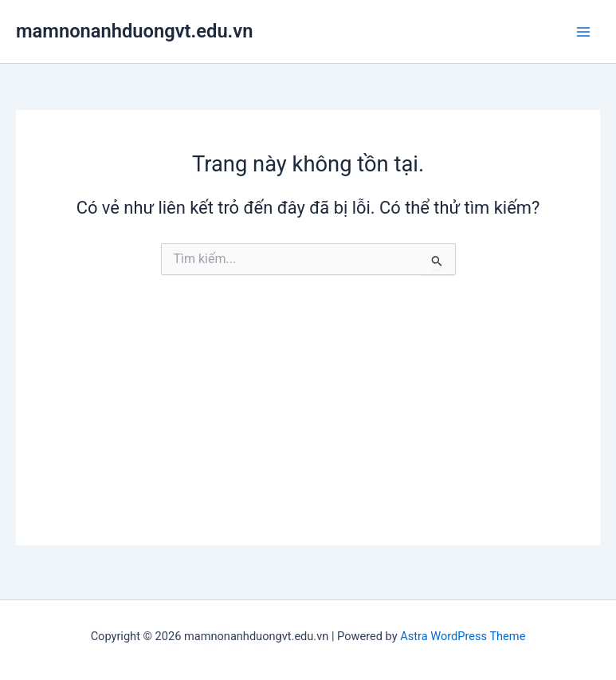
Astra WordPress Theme (463, 636)
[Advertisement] (308, 434)
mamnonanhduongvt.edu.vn (134, 31)
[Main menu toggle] (583, 32)
